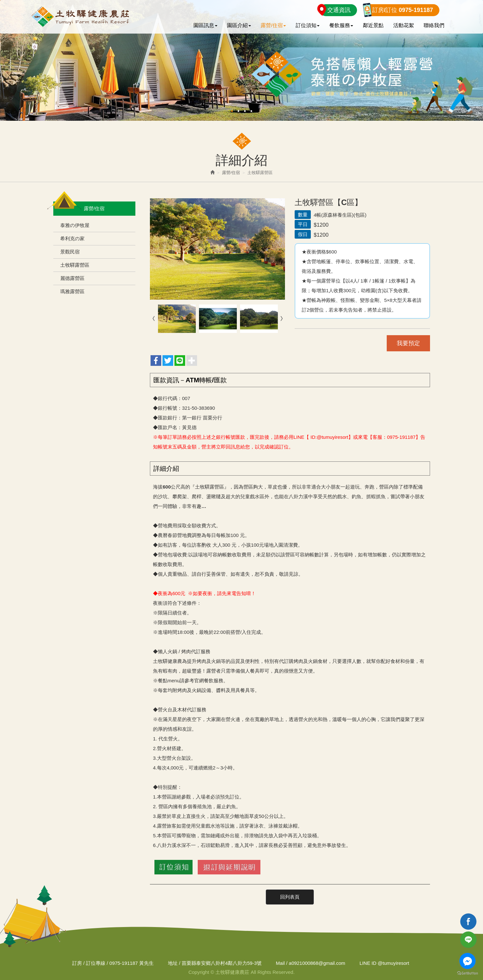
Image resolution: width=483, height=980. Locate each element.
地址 (173, 963)
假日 (303, 234)
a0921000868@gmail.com (317, 963)
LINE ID (368, 963)
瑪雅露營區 (73, 291)
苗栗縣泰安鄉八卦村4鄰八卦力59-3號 (221, 963)
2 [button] (238, 111)
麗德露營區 (73, 278)
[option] (241, 60)
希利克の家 (73, 238)
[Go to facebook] (467, 961)
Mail (280, 963)
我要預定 (408, 343)
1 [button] (232, 111)
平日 (303, 224)
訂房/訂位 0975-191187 (403, 10)
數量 (303, 215)
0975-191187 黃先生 (131, 963)
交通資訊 (339, 10)
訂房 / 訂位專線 (88, 963)
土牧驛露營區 (75, 265)
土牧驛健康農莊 (80, 17)
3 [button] (245, 111)
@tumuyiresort (384, 963)
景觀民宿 (70, 252)
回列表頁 (290, 897)
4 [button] (251, 111)
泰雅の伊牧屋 (75, 225)
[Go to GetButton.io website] (467, 973)
